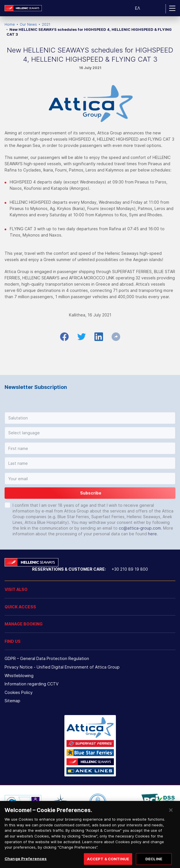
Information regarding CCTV (31, 684)
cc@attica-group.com (140, 528)
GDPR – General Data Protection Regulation (47, 658)
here (152, 534)
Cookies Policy (19, 692)
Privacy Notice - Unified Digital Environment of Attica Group (62, 667)
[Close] (171, 815)
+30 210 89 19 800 (130, 569)
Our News (28, 24)
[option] (23, 802)
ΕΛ (138, 8)
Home (10, 24)
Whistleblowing (19, 676)
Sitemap (12, 701)
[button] (90, 418)
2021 (46, 24)
